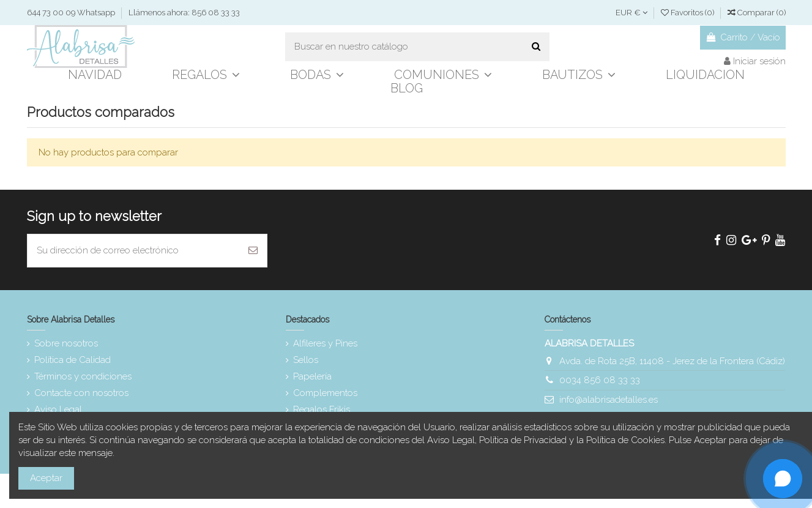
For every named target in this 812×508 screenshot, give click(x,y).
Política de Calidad (73, 360)
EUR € (631, 13)
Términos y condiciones (83, 376)
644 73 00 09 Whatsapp (72, 13)
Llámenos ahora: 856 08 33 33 (184, 13)
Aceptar (46, 478)
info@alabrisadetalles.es (609, 400)
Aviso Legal (58, 409)
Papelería (312, 376)
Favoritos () (688, 13)
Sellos (306, 360)
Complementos (325, 393)
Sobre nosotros (66, 343)
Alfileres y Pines (325, 343)
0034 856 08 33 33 (600, 380)
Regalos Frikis (322, 409)
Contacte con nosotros (81, 393)
